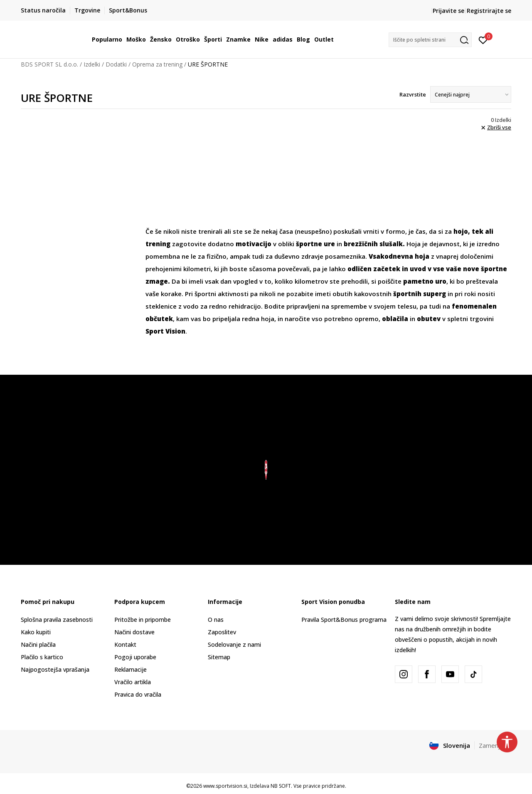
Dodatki (116, 64)
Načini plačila (38, 644)
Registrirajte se (489, 11)
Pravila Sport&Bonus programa (344, 620)
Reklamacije (131, 669)
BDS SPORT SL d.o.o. (49, 64)
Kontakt (125, 644)
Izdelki (92, 64)
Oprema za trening (157, 64)
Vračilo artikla (133, 682)
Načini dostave (134, 632)
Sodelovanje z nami (234, 644)
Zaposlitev (222, 632)
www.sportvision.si (225, 786)
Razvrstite (413, 94)
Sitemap (219, 657)
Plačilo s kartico (42, 657)
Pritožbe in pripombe (143, 620)
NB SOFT (281, 786)
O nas (216, 620)
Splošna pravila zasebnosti (57, 620)
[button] (430, 40)
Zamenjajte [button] (495, 745)
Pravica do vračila (138, 694)
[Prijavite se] (483, 40)
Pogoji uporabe (135, 657)
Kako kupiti (36, 632)
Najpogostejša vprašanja (55, 669)
